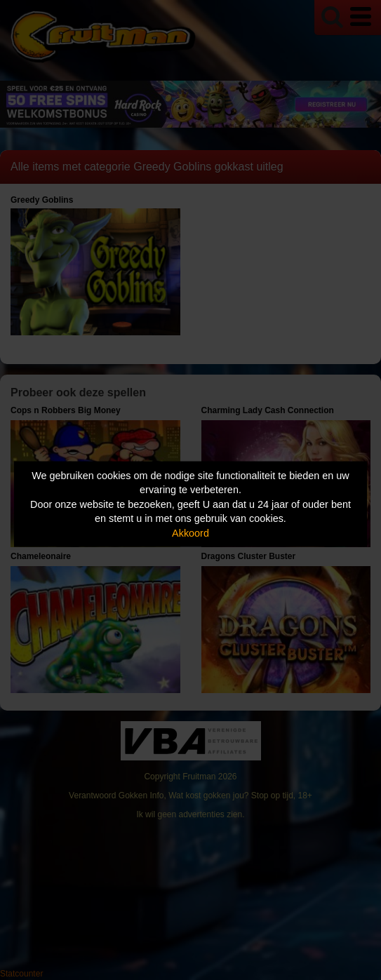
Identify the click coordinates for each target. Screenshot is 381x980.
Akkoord (190, 532)
